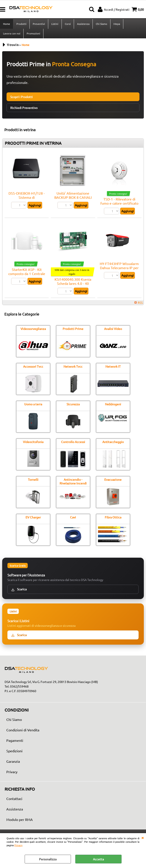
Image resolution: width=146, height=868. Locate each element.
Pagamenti (15, 741)
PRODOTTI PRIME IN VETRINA (33, 144)
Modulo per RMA (20, 820)
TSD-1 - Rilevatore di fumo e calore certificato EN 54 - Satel (119, 204)
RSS (140, 303)
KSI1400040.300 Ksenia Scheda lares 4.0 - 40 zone (73, 284)
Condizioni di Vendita (23, 731)
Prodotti (21, 24)
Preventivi (39, 24)
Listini (55, 24)
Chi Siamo (101, 24)
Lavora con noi (12, 34)
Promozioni (33, 34)
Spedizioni (14, 752)
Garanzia (13, 762)
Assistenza (83, 24)
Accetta (98, 859)
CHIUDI (143, 837)
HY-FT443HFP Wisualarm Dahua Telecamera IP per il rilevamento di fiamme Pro (119, 271)
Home (7, 24)
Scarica (19, 590)
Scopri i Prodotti (21, 98)
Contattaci (14, 799)
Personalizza (48, 859)
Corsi (68, 24)
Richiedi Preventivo (24, 109)
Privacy (18, 845)
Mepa (117, 24)
